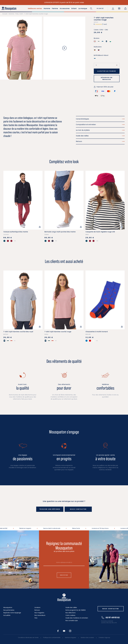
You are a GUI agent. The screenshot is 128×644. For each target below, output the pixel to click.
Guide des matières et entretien (77, 618)
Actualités (7, 615)
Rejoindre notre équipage (12, 613)
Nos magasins (39, 613)
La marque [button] (83, 8)
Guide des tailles (71, 607)
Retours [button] (100, 141)
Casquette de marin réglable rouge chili (100, 232)
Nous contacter (78, 509)
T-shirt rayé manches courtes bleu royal (18, 332)
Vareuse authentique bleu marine (16, 232)
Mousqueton (8, 607)
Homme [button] (47, 8)
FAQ (36, 618)
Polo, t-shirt (19, 14)
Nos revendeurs (40, 615)
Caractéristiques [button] (100, 119)
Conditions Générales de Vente (28, 638)
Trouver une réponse (50, 509)
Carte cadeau (70, 615)
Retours (37, 610)
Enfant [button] (74, 8)
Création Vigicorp (104, 638)
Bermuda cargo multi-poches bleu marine (60, 232)
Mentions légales (71, 638)
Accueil (5, 14)
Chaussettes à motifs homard (97, 332)
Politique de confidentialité (52, 638)
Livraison (37, 607)
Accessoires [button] (65, 8)
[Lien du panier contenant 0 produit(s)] (125, 9)
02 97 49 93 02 (111, 618)
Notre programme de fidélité (76, 610)
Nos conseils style (72, 621)
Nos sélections (70, 613)
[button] (91, 9)
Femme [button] (55, 8)
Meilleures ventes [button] (35, 8)
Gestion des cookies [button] (87, 638)
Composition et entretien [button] (100, 125)
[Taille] (107, 65)
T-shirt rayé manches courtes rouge (58, 332)
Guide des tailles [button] (100, 136)
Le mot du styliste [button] (100, 130)
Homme (11, 14)
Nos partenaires (9, 610)
